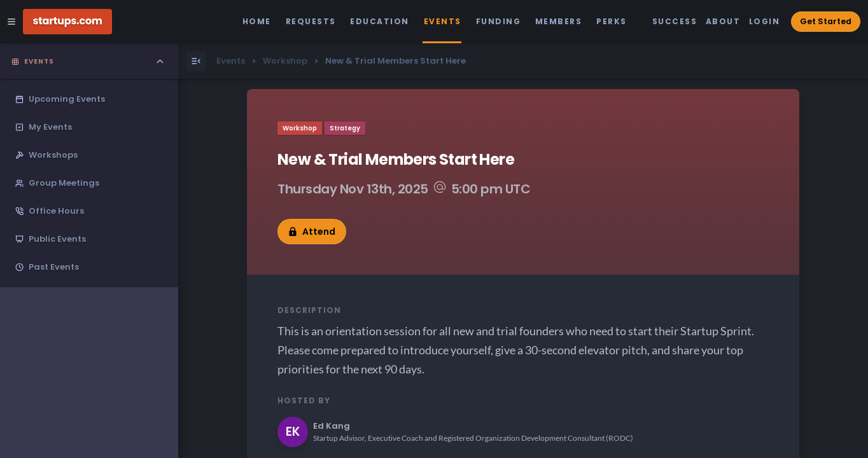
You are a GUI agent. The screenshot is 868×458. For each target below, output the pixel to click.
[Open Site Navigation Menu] (11, 22)
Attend (312, 232)
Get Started (826, 21)
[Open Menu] (196, 61)
